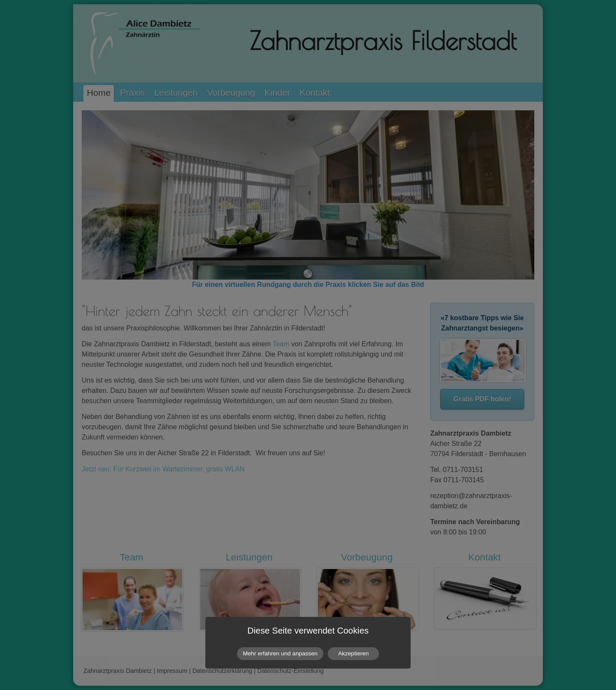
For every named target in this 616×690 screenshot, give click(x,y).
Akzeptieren (353, 653)
